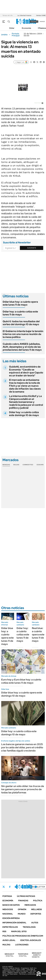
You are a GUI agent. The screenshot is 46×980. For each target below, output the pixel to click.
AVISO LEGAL (9, 940)
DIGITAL (9, 955)
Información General (14, 923)
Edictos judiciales (31, 940)
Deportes (36, 914)
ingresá (42, 21)
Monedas (6, 465)
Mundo (22, 914)
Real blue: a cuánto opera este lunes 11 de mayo (38, 635)
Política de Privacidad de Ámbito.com (23, 936)
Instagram (16, 887)
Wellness (36, 909)
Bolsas (16, 465)
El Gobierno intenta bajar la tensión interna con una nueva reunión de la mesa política (23, 334)
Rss (4, 931)
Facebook (10, 887)
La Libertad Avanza (24, 15)
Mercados (30, 905)
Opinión (22, 909)
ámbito (4, 35)
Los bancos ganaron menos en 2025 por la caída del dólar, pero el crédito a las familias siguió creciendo (22, 747)
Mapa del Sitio (19, 931)
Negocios (8, 909)
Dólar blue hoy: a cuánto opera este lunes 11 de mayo (20, 303)
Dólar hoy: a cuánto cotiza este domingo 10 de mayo (24, 414)
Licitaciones (22, 945)
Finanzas (23, 901)
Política (38, 901)
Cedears (40, 465)
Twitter (4, 887)
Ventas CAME (41, 15)
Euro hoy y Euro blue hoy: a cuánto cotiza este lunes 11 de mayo (21, 681)
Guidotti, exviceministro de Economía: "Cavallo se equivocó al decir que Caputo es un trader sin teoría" (26, 371)
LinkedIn (22, 887)
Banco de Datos (11, 905)
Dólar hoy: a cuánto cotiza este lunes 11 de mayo (20, 313)
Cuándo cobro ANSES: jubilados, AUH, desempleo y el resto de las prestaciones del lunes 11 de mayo (22, 347)
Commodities (28, 465)
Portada (7, 896)
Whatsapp (36, 887)
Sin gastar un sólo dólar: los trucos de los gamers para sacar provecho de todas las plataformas (23, 789)
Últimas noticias (26, 896)
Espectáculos (10, 927)
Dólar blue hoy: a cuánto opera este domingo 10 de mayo (22, 694)
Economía (26, 28)
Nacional (8, 914)
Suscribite (32, 248)
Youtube (29, 887)
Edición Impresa (11, 918)
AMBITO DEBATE (37, 955)
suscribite (34, 21)
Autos (35, 923)
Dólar (12, 28)
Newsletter (38, 887)
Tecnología (29, 927)
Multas (6, 945)
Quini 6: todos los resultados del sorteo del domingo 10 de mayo (21, 323)
